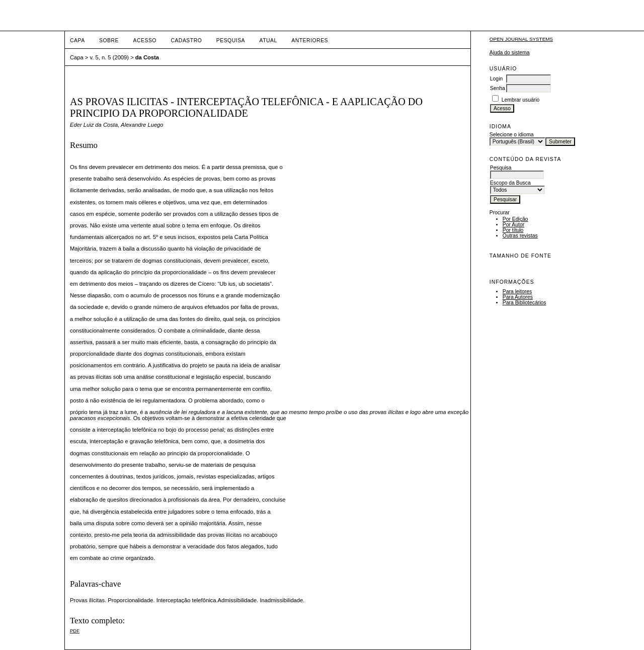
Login (496, 79)
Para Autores (518, 297)
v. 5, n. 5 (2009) (110, 57)
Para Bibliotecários (525, 303)
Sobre (109, 40)
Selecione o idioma (512, 135)
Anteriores (310, 40)
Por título (513, 230)
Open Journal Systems (521, 39)
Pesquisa (231, 40)
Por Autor (513, 225)
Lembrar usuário (521, 100)
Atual (268, 40)
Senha (498, 88)
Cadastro (186, 40)
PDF (75, 631)
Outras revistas (520, 236)
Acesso (145, 40)
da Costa (147, 57)
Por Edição (515, 219)
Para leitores (517, 292)
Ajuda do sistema (510, 53)
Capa (77, 40)
